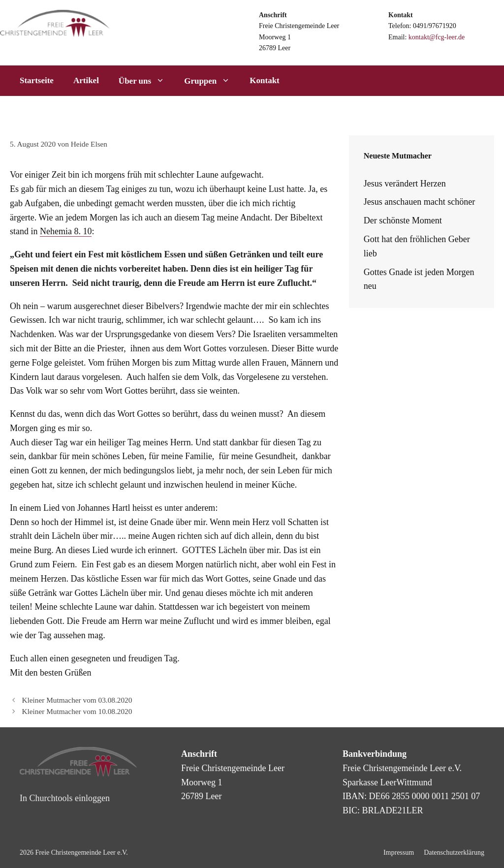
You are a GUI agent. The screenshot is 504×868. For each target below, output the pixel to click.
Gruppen (212, 81)
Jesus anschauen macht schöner (419, 202)
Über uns (146, 81)
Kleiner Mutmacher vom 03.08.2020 (77, 700)
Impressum (399, 852)
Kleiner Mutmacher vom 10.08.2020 (77, 711)
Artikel (86, 80)
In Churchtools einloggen (65, 798)
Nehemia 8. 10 (66, 231)
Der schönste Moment (403, 220)
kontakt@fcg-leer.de (437, 37)
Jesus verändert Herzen (405, 184)
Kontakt (264, 80)
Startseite (37, 80)
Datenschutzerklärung (454, 852)
